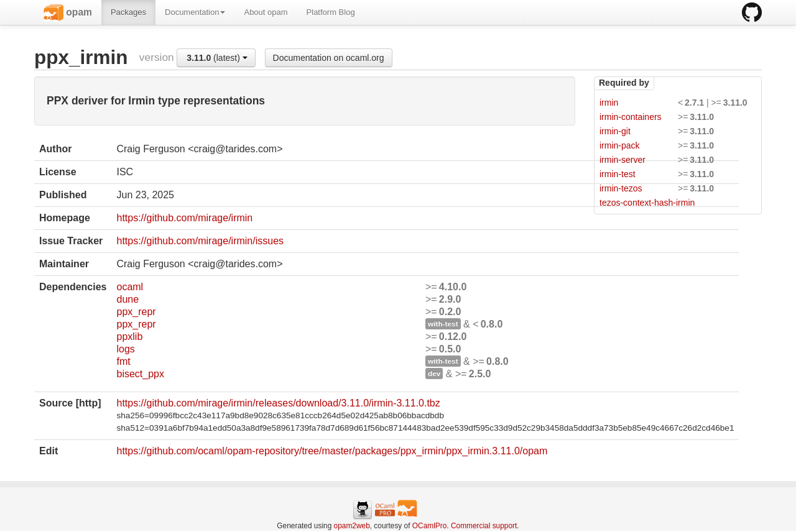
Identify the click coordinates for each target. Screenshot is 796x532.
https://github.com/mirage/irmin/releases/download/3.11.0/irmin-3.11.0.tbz (278, 403)
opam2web (352, 526)
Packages (128, 12)
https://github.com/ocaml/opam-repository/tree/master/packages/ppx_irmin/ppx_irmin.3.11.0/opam (332, 451)
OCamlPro (430, 526)
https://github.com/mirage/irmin (184, 218)
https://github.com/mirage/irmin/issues (200, 241)
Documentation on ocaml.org (329, 58)
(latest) (217, 58)
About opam (266, 12)
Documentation (195, 12)
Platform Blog (331, 12)
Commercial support (484, 526)
